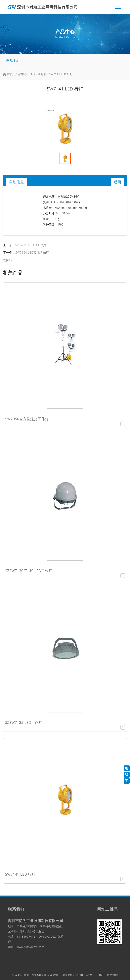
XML (101, 975)
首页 (10, 74)
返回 (117, 182)
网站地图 (112, 975)
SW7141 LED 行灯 (61, 74)
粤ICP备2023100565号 (78, 975)
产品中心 (13, 61)
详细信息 (16, 182)
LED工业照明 (38, 74)
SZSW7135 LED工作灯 (31, 245)
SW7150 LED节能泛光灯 (32, 252)
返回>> (8, 260)
